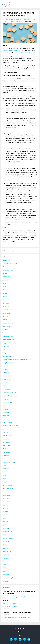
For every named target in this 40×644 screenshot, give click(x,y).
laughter (5, 432)
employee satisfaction (9, 340)
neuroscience (6, 452)
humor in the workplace (10, 21)
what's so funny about (9, 578)
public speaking (7, 495)
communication (7, 19)
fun (4, 349)
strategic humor (7, 532)
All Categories (6, 260)
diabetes (5, 330)
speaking (5, 525)
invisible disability (8, 422)
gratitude (5, 366)
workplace (6, 581)
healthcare (6, 373)
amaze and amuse (8, 270)
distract (5, 333)
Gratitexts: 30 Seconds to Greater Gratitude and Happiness (17, 614)
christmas (5, 290)
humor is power (7, 399)
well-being (6, 575)
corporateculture (7, 313)
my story (5, 449)
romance (5, 515)
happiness (6, 369)
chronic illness (7, 293)
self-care (5, 522)
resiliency (5, 508)
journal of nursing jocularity (11, 426)
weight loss (6, 571)
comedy (5, 297)
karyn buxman (7, 429)
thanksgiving (6, 558)
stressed (5, 545)
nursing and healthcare (9, 462)
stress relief (6, 542)
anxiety (5, 273)
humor (5, 386)
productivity (6, 492)
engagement (26, 19)
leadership (20, 21)
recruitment (6, 498)
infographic (6, 412)
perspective (6, 469)
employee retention (8, 336)
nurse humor (6, 455)
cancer (5, 283)
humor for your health (9, 393)
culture (5, 320)
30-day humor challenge (10, 263)
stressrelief (6, 548)
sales (4, 518)
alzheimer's (6, 267)
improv (5, 406)
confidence (6, 303)
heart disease (7, 379)
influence (5, 409)
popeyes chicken (7, 485)
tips (4, 561)
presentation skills (8, 489)
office (4, 465)
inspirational (6, 416)
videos (4, 568)
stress (4, 535)
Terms (20, 632)
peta (4, 472)
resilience (5, 505)
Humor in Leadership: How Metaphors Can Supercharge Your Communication (19, 592)
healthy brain (6, 376)
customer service (7, 326)
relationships (6, 502)
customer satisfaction (9, 323)
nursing (5, 459)
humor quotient (7, 402)
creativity (5, 316)
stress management (8, 538)
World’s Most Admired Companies (26, 53)
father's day (6, 346)
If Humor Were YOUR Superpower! (13, 604)
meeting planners (8, 446)
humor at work (7, 389)
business (5, 280)
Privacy (20, 635)
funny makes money (8, 356)
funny (4, 353)
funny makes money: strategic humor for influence (17, 359)
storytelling (6, 528)
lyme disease (6, 442)
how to (33, 19)
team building (7, 551)
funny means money (8, 363)
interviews (5, 419)
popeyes (5, 482)
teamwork (6, 555)
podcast (5, 475)
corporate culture (17, 19)
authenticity (6, 277)
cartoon (5, 287)
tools (4, 565)
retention (5, 512)
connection (6, 306)
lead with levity (7, 436)
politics (5, 479)
